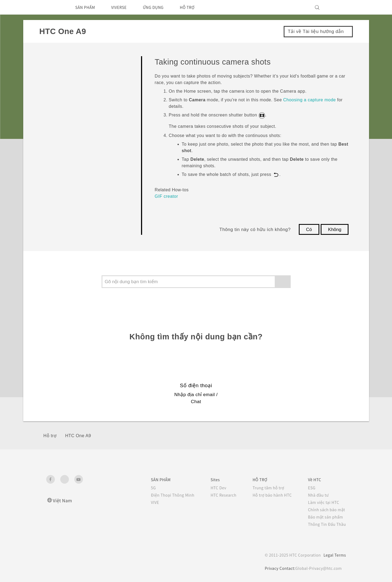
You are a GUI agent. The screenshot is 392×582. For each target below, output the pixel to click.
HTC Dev (211, 488)
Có (309, 230)
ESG (310, 488)
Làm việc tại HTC (323, 502)
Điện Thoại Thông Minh (163, 495)
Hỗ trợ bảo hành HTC (268, 495)
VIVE (145, 502)
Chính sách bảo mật (326, 510)
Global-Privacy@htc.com (318, 568)
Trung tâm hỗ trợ (264, 488)
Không (335, 230)
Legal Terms (334, 555)
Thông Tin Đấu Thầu (326, 524)
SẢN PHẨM (87, 7)
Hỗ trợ (50, 436)
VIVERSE (124, 7)
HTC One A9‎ (78, 436)
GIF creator (166, 196)
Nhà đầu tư (317, 495)
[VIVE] (339, 7)
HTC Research (216, 495)
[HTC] (53, 7)
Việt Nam (63, 500)
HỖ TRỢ (198, 7)
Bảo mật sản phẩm (325, 517)
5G (142, 488)
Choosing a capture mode (309, 100)
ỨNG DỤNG (161, 7)
